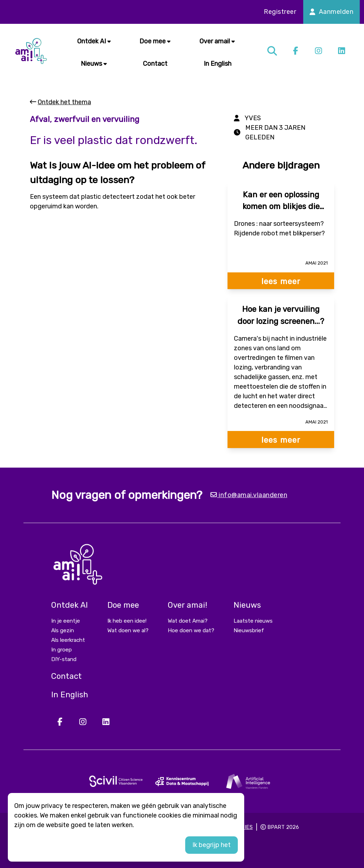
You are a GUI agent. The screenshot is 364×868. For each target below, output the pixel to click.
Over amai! (217, 41)
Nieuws (94, 64)
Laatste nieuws (253, 621)
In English (218, 64)
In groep (61, 650)
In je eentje (66, 621)
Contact (155, 64)
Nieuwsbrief (249, 630)
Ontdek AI (94, 41)
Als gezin (63, 630)
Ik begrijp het (212, 845)
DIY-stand (64, 659)
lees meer (281, 281)
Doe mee (155, 41)
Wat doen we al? (128, 630)
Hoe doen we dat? (191, 630)
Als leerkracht (68, 640)
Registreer (280, 12)
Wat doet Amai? (188, 621)
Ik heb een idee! (127, 621)
